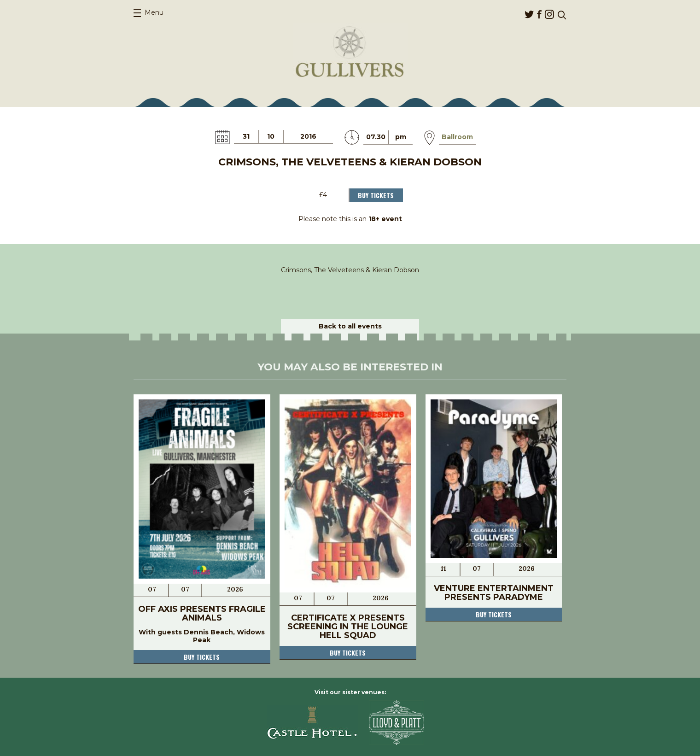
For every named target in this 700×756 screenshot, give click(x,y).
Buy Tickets (376, 195)
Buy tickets (202, 657)
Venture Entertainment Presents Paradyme (494, 593)
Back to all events (350, 326)
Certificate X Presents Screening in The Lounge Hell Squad (348, 627)
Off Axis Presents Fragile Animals (202, 613)
